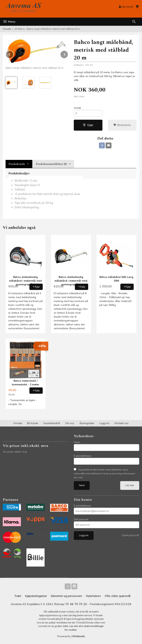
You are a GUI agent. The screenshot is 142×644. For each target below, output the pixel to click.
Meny (9, 22)
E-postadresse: (83, 456)
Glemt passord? (131, 535)
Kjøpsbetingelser (36, 596)
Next (68, 54)
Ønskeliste (122, 125)
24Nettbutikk (78, 636)
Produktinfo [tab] (17, 164)
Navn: (77, 442)
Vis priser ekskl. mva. (15, 452)
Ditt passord (81, 519)
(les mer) (78, 477)
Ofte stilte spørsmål (118, 596)
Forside (7, 29)
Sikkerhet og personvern (66, 596)
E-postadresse (82, 506)
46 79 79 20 (78, 604)
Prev (13, 54)
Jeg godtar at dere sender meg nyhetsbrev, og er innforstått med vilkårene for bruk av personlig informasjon (104, 474)
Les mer (130, 485)
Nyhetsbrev (93, 596)
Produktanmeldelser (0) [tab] (51, 164)
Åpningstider (87, 423)
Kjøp (88, 125)
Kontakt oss (122, 423)
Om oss (70, 423)
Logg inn (104, 423)
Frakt (18, 596)
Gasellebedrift (52, 423)
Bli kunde (33, 423)
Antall (77, 108)
